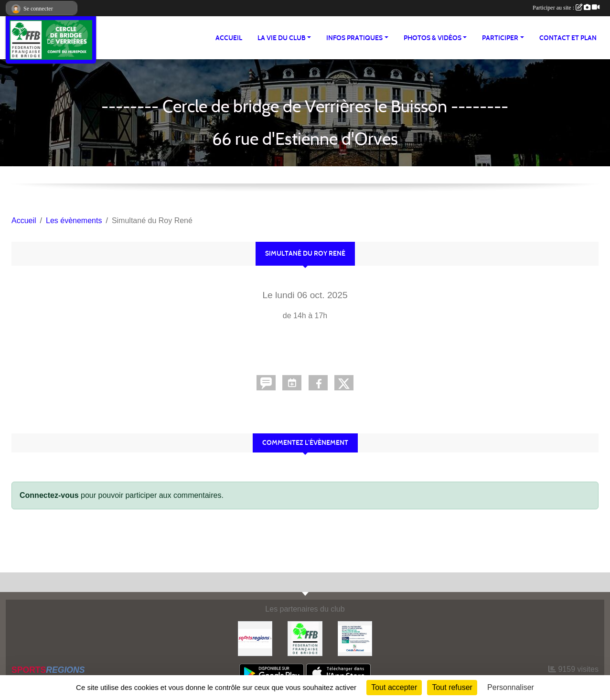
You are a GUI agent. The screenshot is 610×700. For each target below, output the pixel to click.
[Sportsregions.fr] (255, 638)
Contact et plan (568, 38)
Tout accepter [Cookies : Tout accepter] (394, 687)
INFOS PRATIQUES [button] (354, 38)
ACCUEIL (229, 38)
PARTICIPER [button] (500, 38)
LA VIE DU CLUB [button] (282, 38)
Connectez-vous (49, 495)
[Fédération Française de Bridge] (305, 638)
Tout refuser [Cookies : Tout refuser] (452, 687)
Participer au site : (566, 8)
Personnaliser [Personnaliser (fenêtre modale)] (511, 687)
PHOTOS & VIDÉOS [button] (433, 38)
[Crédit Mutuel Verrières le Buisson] (355, 638)
